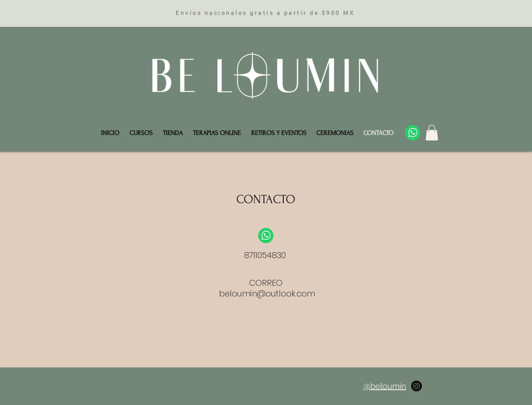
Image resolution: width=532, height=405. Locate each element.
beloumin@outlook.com (267, 294)
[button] (432, 133)
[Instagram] (417, 386)
